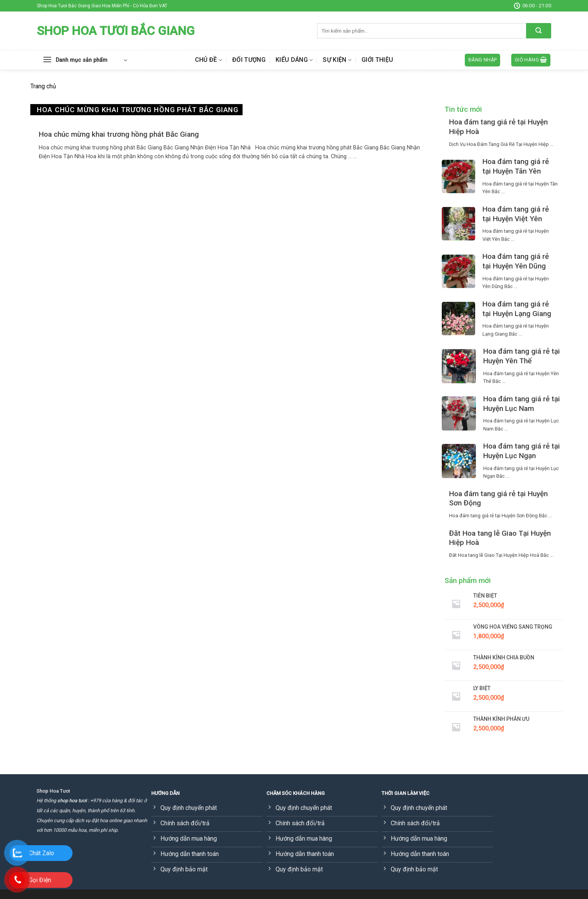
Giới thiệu (377, 60)
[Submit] (539, 31)
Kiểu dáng (294, 60)
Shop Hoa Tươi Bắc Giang (116, 31)
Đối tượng (249, 60)
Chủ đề (209, 60)
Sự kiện (337, 60)
